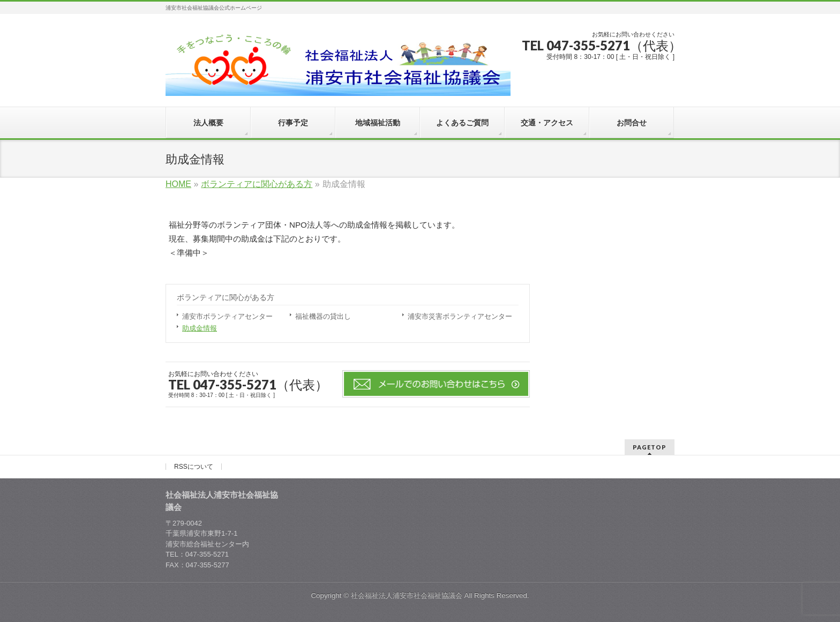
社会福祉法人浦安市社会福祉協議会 (407, 595)
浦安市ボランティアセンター (227, 316)
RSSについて (194, 467)
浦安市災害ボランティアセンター (460, 316)
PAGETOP (650, 447)
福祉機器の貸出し (323, 316)
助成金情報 (200, 328)
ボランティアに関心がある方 (226, 297)
